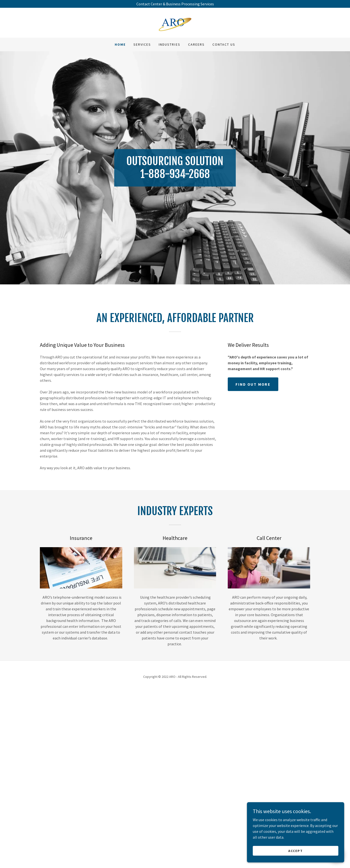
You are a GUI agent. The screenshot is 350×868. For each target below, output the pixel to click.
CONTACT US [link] (224, 44)
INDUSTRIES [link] (169, 44)
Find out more (253, 559)
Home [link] (120, 44)
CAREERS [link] (196, 44)
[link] (175, 22)
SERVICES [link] (142, 44)
